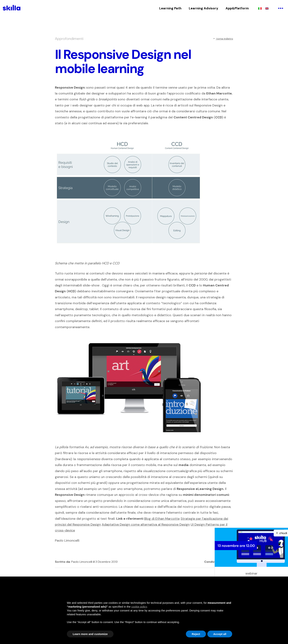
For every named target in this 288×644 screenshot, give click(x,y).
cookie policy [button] (139, 607)
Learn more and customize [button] (90, 634)
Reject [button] (196, 634)
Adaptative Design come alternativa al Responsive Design (146, 525)
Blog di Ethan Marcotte (162, 519)
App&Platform (237, 8)
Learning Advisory (204, 8)
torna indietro (223, 39)
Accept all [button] (220, 634)
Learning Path (170, 8)
